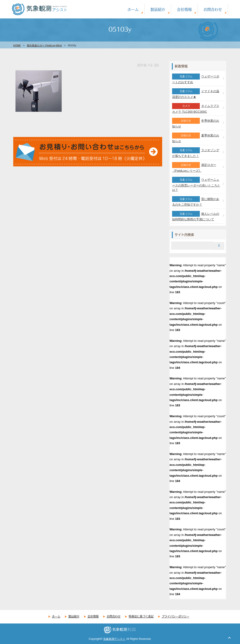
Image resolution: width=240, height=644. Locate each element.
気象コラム (186, 76)
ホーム (133, 9)
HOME (17, 45)
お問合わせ (213, 9)
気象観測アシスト (114, 639)
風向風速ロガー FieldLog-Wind (44, 45)
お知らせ (186, 121)
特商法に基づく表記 (141, 616)
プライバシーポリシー (176, 616)
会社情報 (184, 9)
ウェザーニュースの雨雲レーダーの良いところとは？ (196, 185)
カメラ (186, 106)
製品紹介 (158, 9)
